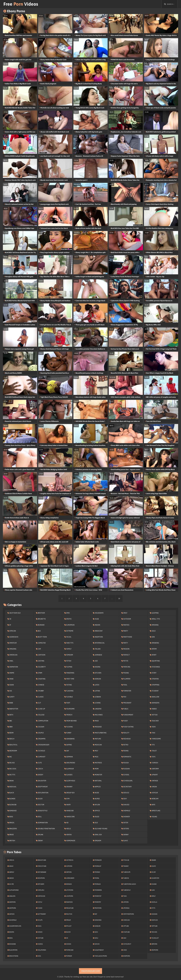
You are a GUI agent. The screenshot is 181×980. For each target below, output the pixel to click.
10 (119, 598)
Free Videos (21, 4)
